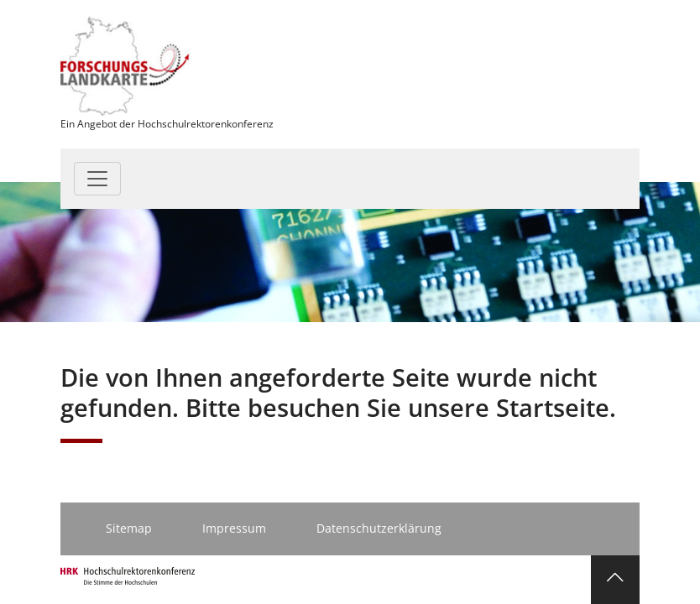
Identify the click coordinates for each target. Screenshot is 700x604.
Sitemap (129, 528)
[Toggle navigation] (97, 179)
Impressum (234, 528)
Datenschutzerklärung (379, 528)
